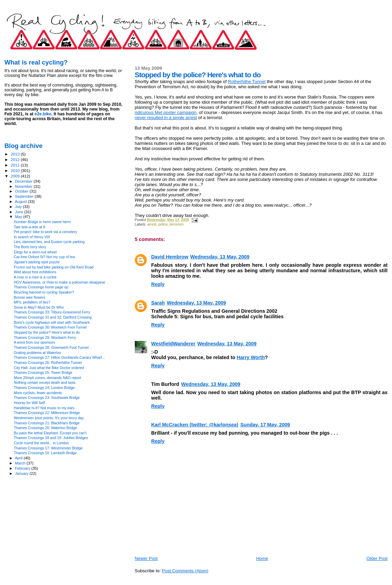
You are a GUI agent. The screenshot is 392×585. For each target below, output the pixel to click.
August (22, 202)
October (22, 191)
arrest (152, 224)
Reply (158, 284)
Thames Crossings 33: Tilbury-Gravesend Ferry (52, 312)
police (163, 224)
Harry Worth (251, 357)
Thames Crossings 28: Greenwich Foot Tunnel (51, 347)
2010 (16, 170)
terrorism (176, 224)
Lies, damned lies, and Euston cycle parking (49, 242)
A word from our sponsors (34, 342)
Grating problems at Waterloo (37, 353)
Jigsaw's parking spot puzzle (37, 262)
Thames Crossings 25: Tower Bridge (43, 372)
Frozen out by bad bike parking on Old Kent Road (54, 267)
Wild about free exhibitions (35, 272)
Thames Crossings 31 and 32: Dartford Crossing (53, 317)
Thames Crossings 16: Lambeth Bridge (45, 453)
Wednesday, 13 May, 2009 (220, 257)
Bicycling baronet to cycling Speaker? (44, 292)
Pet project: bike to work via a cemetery (45, 232)
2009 (16, 176)
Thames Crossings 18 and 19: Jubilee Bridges (51, 438)
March (21, 463)
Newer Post (146, 558)
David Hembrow (170, 257)
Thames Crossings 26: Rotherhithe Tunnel (48, 363)
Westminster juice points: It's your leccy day (49, 418)
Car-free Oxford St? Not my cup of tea (44, 257)
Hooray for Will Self (29, 403)
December (24, 181)
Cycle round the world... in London (41, 443)
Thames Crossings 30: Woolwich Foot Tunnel (50, 327)
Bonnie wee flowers (29, 297)
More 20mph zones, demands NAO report (47, 378)
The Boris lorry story (30, 247)
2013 (16, 154)
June (20, 212)
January (22, 473)
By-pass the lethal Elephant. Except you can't (50, 433)
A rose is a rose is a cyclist (35, 277)
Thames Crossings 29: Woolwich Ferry (45, 337)
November (24, 186)
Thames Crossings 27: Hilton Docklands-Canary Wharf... (59, 357)
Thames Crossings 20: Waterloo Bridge (45, 428)
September (25, 196)
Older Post (377, 558)
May (19, 217)
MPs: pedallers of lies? (32, 302)
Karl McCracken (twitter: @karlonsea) (195, 425)
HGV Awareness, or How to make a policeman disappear (60, 282)
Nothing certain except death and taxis (45, 382)
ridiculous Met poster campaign (166, 112)
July (19, 207)
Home (262, 558)
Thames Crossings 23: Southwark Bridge (47, 398)
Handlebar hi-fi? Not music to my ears (44, 408)
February (23, 468)
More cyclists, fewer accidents (38, 393)
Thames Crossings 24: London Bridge (44, 388)
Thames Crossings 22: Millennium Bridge (47, 413)
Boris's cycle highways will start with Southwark (52, 322)
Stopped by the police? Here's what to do (47, 332)
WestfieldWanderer (173, 344)
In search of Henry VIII (32, 237)
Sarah (158, 303)
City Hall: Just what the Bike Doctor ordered (49, 368)
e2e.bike (43, 114)
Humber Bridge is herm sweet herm (42, 222)
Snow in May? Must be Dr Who (39, 307)
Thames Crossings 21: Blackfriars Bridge (47, 423)
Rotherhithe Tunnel (247, 82)
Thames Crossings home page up (41, 287)
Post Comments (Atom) (185, 571)
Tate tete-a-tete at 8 (29, 227)
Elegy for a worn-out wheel (35, 252)
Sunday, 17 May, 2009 (265, 425)
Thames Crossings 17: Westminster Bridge (48, 448)
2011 (16, 165)
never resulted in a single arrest (166, 118)
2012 (16, 159)
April (19, 458)
